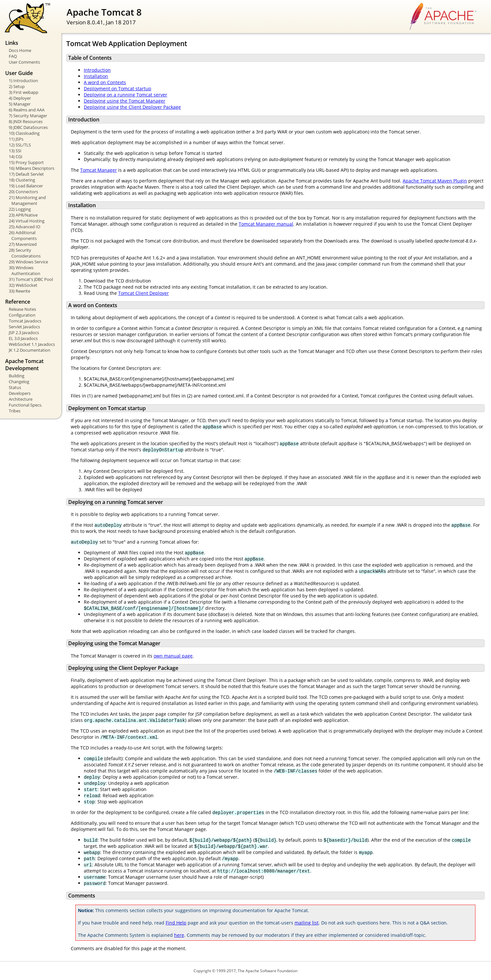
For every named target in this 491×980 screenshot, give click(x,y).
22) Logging (20, 209)
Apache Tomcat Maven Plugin (435, 181)
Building (17, 376)
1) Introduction (23, 81)
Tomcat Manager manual (266, 224)
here (179, 935)
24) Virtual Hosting (27, 221)
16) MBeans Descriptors (31, 168)
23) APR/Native (23, 215)
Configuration (22, 315)
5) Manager (20, 104)
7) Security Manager (28, 116)
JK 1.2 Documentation (30, 350)
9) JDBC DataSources (28, 127)
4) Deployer (20, 98)
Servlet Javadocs (24, 327)
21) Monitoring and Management (27, 200)
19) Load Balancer (26, 186)
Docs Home (20, 50)
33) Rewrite (19, 291)
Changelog (19, 382)
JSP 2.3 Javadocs (24, 333)
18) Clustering (22, 180)
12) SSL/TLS (20, 145)
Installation (96, 76)
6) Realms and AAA (27, 110)
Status (15, 387)
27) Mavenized (23, 244)
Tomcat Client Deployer (144, 293)
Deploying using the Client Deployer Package (132, 107)
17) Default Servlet (26, 174)
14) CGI (16, 157)
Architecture (21, 399)
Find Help (176, 923)
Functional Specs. (25, 405)
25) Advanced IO (25, 227)
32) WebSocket (23, 285)
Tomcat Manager (99, 170)
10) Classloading (24, 133)
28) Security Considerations (25, 253)
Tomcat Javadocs (25, 321)
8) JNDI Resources (26, 121)
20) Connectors (23, 192)
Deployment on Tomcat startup (118, 88)
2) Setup (17, 86)
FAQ (13, 56)
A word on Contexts (105, 82)
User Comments (24, 62)
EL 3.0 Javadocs (23, 338)
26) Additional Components (23, 235)
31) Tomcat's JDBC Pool (31, 279)
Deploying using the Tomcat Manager (125, 101)
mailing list (307, 923)
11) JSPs (16, 139)
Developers (20, 393)
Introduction (97, 70)
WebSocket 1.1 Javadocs (32, 344)
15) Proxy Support (26, 162)
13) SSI (15, 151)
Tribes (15, 411)
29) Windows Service (28, 262)
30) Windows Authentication (25, 270)
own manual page (173, 656)
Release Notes (22, 309)
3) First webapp (24, 92)
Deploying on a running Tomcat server (126, 95)
